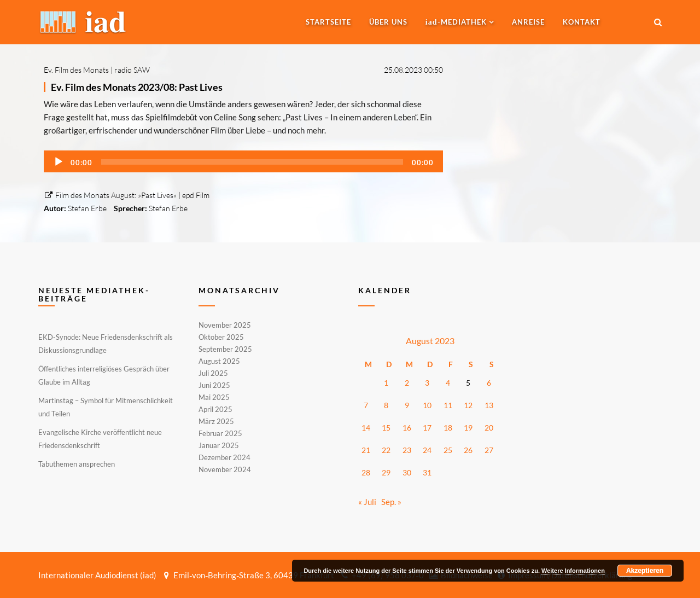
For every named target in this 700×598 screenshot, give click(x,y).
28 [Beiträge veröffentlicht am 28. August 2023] (366, 472)
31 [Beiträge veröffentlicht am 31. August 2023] (427, 472)
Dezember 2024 (224, 457)
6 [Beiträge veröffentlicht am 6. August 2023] (489, 383)
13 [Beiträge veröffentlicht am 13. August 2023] (489, 405)
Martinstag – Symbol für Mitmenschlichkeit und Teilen (106, 407)
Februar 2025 (220, 433)
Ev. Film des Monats (76, 70)
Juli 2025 (213, 373)
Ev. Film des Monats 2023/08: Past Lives (137, 87)
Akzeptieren (645, 571)
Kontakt (582, 22)
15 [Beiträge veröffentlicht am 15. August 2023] (386, 428)
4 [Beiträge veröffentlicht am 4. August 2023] (448, 383)
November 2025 (225, 326)
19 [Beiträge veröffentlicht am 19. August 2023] (468, 428)
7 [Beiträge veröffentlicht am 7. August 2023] (366, 405)
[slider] (252, 162)
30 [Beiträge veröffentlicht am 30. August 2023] (407, 472)
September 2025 (225, 349)
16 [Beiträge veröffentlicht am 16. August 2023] (407, 428)
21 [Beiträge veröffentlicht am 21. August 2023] (366, 450)
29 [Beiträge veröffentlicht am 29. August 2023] (386, 472)
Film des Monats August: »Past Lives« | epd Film (127, 195)
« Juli (367, 502)
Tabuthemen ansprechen (77, 464)
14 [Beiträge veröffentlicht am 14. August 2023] (366, 428)
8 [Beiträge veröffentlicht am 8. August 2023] (386, 405)
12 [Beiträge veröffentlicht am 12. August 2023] (468, 405)
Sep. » (391, 502)
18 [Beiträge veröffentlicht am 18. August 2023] (448, 428)
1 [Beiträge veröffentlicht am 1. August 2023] (386, 383)
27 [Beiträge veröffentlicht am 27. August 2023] (489, 450)
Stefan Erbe (87, 208)
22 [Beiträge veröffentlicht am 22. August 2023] (386, 450)
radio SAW (132, 70)
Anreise (528, 22)
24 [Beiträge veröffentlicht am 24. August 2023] (427, 450)
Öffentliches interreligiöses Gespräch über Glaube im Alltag (104, 375)
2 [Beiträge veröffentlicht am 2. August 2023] (407, 383)
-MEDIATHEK (456, 22)
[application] (243, 161)
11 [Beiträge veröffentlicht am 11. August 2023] (448, 405)
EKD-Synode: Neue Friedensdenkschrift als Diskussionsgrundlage (106, 344)
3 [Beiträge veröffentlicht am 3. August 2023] (427, 383)
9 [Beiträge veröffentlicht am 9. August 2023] (407, 405)
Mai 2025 (214, 397)
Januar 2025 (219, 445)
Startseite (328, 22)
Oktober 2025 (221, 337)
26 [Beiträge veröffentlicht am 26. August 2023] (468, 450)
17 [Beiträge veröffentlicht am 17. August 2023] (427, 428)
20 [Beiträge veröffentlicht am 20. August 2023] (489, 428)
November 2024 (225, 469)
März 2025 (216, 421)
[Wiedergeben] (59, 162)
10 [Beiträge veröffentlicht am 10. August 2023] (427, 405)
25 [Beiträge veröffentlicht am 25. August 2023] (448, 450)
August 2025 (219, 361)
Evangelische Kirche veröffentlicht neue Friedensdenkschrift (100, 439)
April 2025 (215, 409)
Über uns (388, 22)
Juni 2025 (214, 385)
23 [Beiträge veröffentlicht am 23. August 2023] (407, 450)
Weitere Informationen (573, 571)
